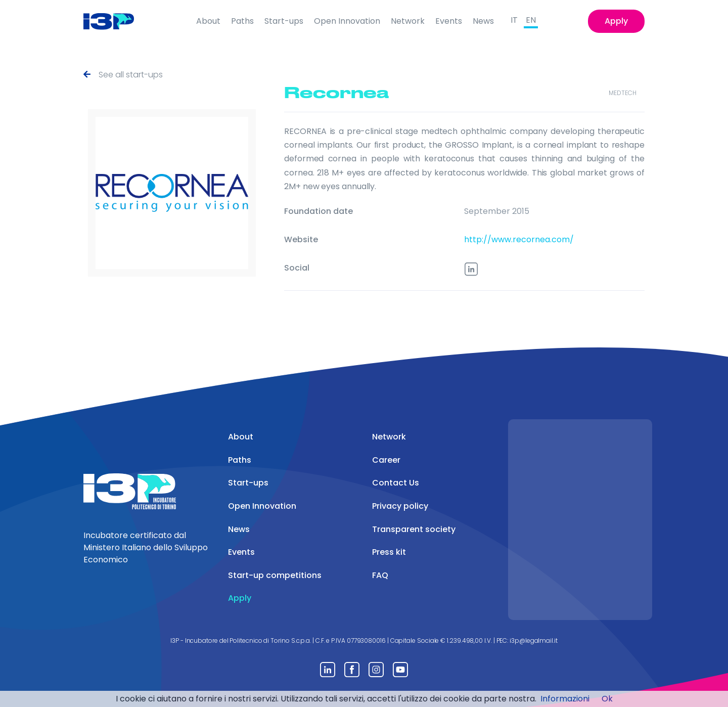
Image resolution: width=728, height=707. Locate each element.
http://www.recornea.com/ (519, 239)
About (208, 21)
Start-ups (284, 21)
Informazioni (565, 699)
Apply (616, 21)
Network (408, 21)
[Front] (117, 21)
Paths (242, 21)
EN (531, 20)
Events (449, 21)
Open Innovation (347, 21)
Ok (607, 699)
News (483, 21)
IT (514, 20)
